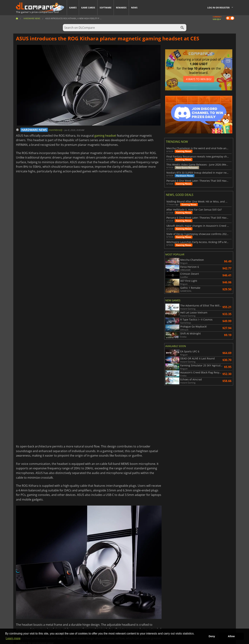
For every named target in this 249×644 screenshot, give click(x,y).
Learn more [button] (13, 638)
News (134, 8)
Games (73, 8)
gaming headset (105, 136)
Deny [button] (212, 636)
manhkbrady (56, 130)
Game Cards (88, 8)
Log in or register (218, 8)
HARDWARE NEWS (34, 130)
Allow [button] (231, 636)
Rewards (121, 8)
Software (106, 8)
